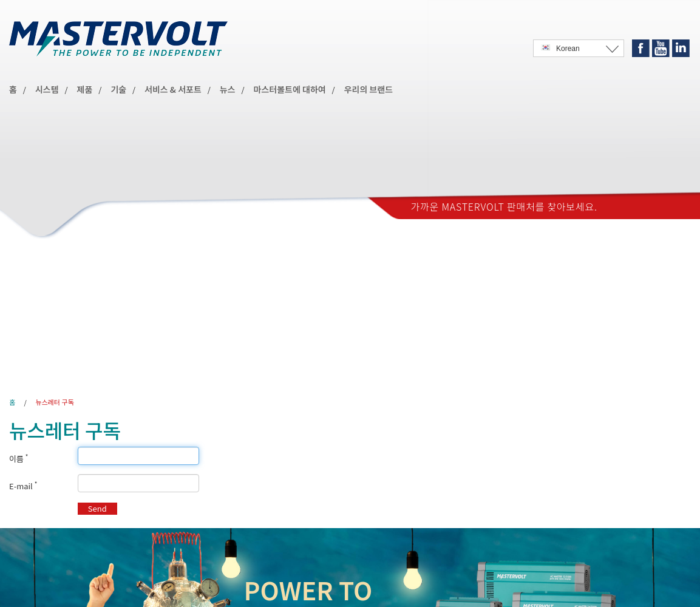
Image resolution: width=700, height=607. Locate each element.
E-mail (23, 486)
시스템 (47, 89)
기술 (118, 89)
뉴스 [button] (228, 89)
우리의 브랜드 (369, 89)
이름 (19, 459)
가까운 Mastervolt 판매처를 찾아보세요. (504, 206)
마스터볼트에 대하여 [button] (290, 89)
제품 (85, 89)
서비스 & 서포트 (173, 89)
